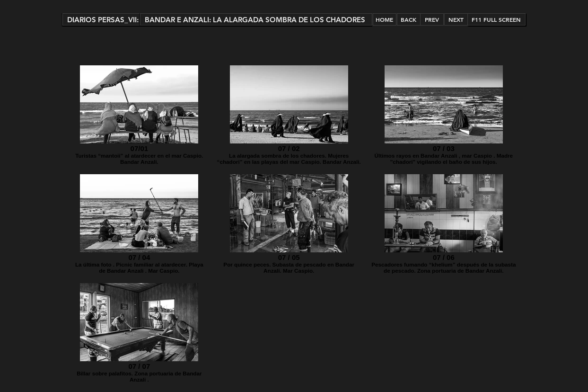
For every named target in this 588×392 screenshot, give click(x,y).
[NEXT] (456, 19)
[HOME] (385, 19)
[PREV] (432, 19)
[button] (101, 19)
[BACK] (409, 19)
